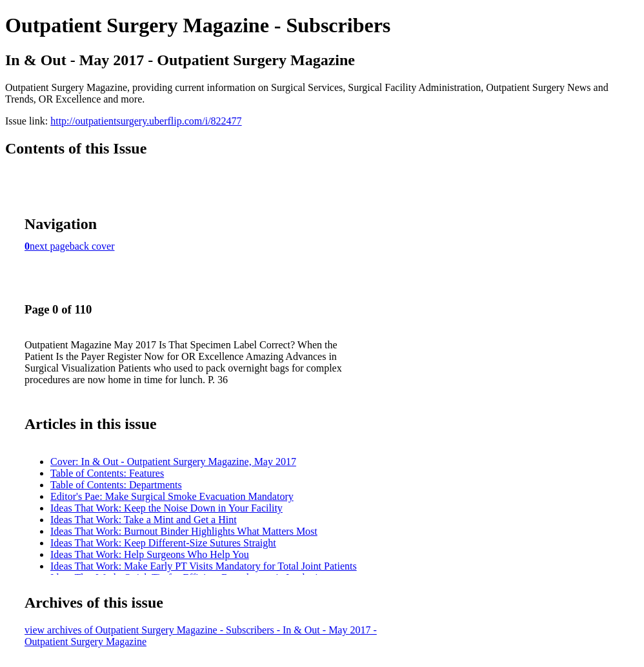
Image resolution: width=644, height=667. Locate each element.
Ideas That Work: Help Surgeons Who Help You (150, 554)
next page (50, 246)
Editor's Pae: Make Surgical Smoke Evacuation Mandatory (172, 496)
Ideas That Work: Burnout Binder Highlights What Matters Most (184, 531)
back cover (92, 246)
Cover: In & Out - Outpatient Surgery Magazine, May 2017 (173, 462)
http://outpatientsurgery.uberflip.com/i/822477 (146, 121)
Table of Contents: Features (107, 473)
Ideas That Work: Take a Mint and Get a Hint (144, 520)
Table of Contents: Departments (116, 485)
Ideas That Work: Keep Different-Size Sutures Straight (163, 543)
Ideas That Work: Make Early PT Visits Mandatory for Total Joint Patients (204, 566)
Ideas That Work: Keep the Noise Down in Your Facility (166, 508)
